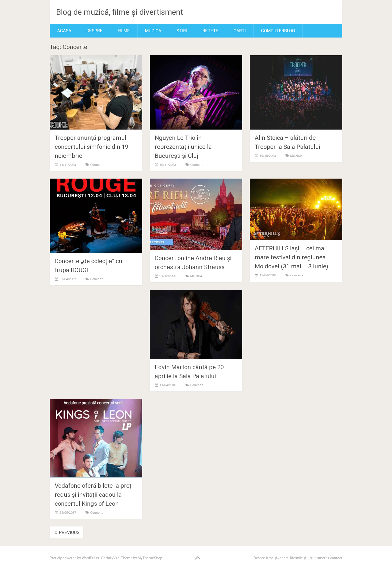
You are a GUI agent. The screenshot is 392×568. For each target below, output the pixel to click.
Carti (240, 31)
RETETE (210, 31)
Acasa (64, 31)
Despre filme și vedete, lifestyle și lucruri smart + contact (298, 558)
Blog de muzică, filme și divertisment (119, 12)
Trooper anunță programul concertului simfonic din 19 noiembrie (91, 147)
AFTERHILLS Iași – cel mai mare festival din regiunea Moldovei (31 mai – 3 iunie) (291, 257)
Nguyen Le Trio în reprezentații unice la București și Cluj (183, 147)
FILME (124, 31)
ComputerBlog (278, 31)
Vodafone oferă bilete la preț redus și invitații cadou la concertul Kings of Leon (93, 495)
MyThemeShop (150, 558)
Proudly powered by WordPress (74, 558)
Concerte (97, 165)
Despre (94, 31)
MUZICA (153, 31)
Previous (66, 532)
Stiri (182, 31)
